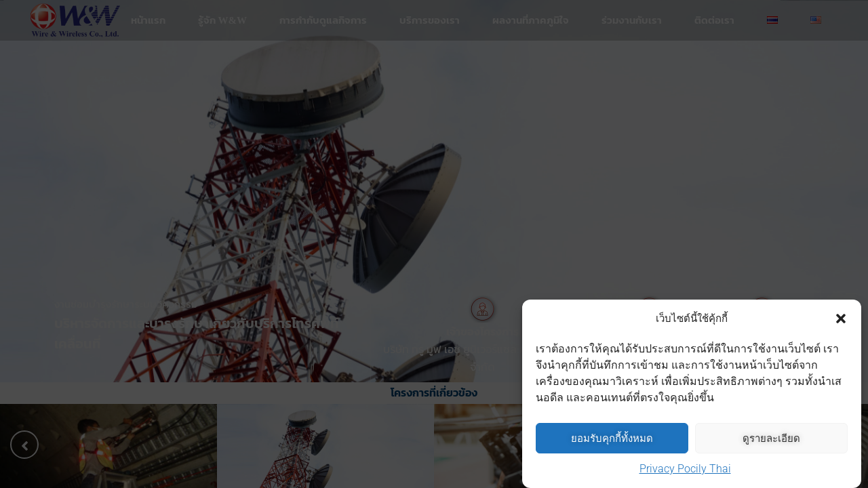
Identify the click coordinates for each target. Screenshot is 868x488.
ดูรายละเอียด (771, 439)
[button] (841, 319)
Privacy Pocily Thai (685, 469)
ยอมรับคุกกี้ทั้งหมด (612, 439)
